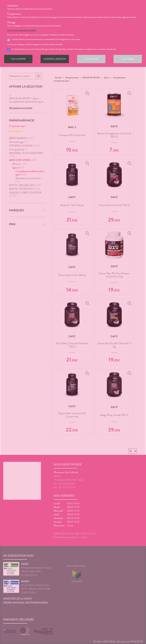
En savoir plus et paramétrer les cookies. (22, 30)
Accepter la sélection (55, 59)
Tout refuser (91, 59)
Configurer (128, 59)
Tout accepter (18, 59)
